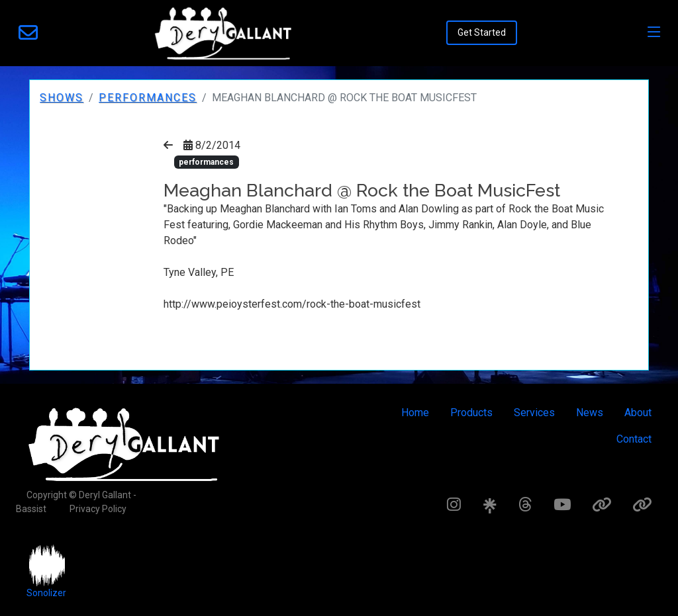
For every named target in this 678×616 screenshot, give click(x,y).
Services (534, 413)
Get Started (482, 32)
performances (148, 98)
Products (471, 413)
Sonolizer (46, 593)
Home (415, 413)
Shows (62, 98)
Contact (634, 439)
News (590, 413)
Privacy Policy (98, 509)
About (638, 413)
